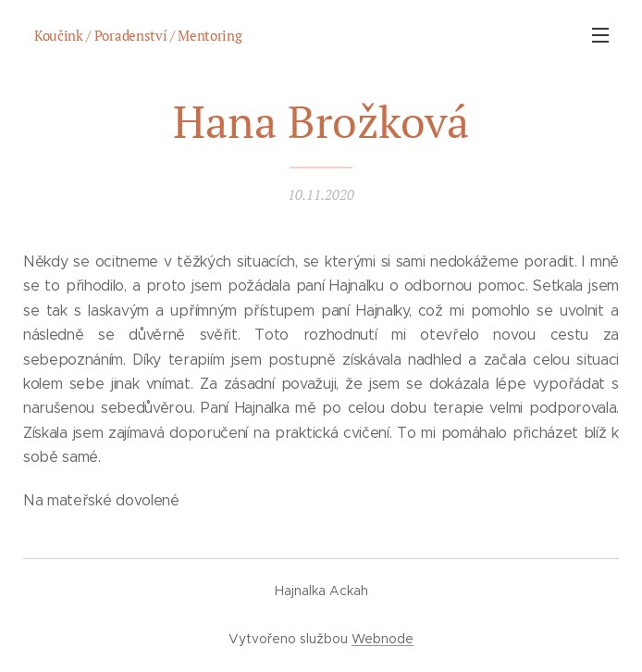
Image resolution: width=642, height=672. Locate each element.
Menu (600, 35)
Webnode (383, 639)
